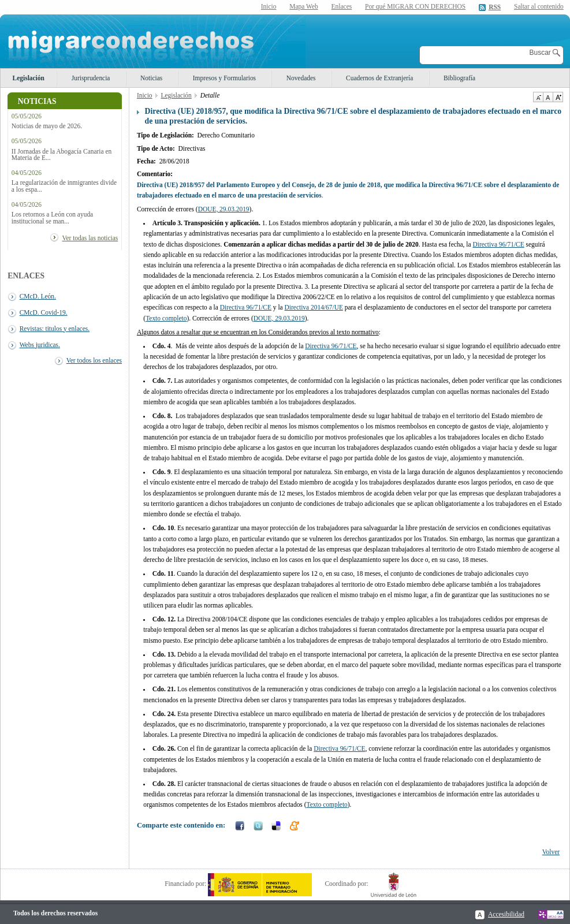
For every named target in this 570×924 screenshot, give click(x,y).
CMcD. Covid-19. (44, 312)
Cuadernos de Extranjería (379, 78)
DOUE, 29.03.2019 (224, 209)
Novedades (301, 78)
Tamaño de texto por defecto (548, 97)
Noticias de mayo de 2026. (47, 126)
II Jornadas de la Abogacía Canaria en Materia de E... (62, 155)
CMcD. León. (38, 296)
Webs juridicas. (40, 345)
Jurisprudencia (91, 78)
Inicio (269, 6)
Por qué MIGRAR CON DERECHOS (415, 6)
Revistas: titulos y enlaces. (55, 329)
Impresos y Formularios (224, 78)
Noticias (151, 78)
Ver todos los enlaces (94, 360)
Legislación (29, 78)
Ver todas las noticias (90, 238)
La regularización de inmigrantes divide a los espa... (64, 186)
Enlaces (342, 6)
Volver (551, 852)
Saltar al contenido (539, 7)
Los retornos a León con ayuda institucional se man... (52, 218)
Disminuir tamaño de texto (538, 97)
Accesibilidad (506, 914)
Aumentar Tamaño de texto (558, 97)
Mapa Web (303, 6)
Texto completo (166, 318)
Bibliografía (459, 78)
